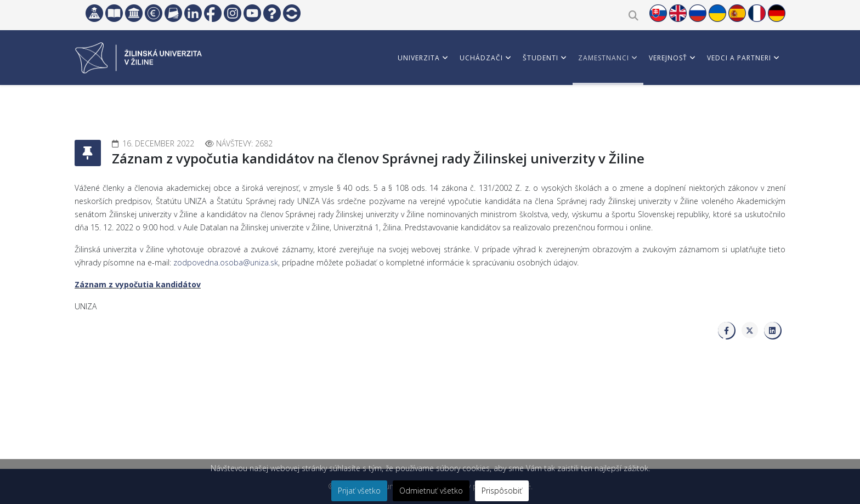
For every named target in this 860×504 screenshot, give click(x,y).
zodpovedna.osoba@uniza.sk (226, 262)
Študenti (541, 58)
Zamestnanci (604, 58)
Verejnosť (668, 58)
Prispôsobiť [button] (502, 491)
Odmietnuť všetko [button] (431, 491)
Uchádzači (481, 58)
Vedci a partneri (739, 58)
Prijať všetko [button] (359, 491)
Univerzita (419, 58)
